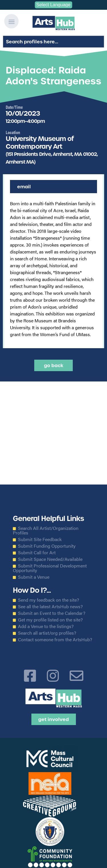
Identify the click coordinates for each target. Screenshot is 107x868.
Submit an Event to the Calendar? (52, 613)
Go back (54, 365)
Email (24, 187)
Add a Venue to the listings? (46, 626)
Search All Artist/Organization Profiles (46, 530)
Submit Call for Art (37, 553)
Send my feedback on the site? (49, 600)
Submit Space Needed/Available (50, 559)
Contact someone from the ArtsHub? (55, 640)
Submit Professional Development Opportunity (50, 568)
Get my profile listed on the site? (50, 620)
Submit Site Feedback (40, 539)
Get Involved (53, 719)
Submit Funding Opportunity (47, 546)
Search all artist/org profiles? (47, 633)
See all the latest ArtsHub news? (50, 607)
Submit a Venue (34, 577)
